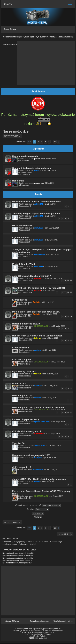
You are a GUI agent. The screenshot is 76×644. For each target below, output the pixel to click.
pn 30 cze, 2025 (51, 266)
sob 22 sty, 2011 (49, 159)
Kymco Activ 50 (21, 238)
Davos (37, 482)
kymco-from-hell (42, 422)
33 (63, 293)
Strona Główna (10, 29)
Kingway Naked (21, 348)
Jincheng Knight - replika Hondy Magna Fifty (36, 214)
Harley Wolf (38, 470)
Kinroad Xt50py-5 (21, 359)
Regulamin (18, 181)
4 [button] (45, 142)
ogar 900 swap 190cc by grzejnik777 (32, 276)
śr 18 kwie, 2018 (54, 446)
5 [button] (49, 142)
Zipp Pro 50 (18, 443)
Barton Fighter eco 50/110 (26, 324)
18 (63, 317)
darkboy (38, 386)
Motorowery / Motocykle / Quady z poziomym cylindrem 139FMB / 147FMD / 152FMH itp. (39, 37)
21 (71, 317)
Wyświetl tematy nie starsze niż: (38, 505)
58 (71, 412)
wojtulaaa (39, 228)
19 (65, 317)
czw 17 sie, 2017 (52, 470)
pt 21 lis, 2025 (51, 204)
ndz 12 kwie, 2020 (51, 338)
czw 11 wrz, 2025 (52, 228)
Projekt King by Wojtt (24, 264)
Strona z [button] (29, 142)
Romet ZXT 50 (20, 383)
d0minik (38, 398)
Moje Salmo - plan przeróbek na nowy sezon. (36, 312)
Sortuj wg (38, 509)
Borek (37, 170)
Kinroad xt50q (20, 300)
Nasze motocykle (10, 45)
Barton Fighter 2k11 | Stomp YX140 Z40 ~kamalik (38, 407)
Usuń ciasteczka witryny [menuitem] (63, 621)
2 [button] (38, 142)
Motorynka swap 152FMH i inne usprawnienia (36, 202)
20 (68, 317)
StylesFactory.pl (39, 629)
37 (71, 281)
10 (65, 341)
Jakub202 (39, 204)
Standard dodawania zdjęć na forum (32, 168)
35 (65, 281)
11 (68, 341)
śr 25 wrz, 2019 (50, 350)
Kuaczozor (39, 434)
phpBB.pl (51, 632)
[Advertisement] (46, 63)
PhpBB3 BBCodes (44, 634)
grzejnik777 (39, 278)
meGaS (37, 290)
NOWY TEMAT (11, 136)
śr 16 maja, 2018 (58, 422)
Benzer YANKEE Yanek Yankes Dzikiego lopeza (37, 336)
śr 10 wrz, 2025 (51, 240)
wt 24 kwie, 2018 (49, 170)
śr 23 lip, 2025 (53, 254)
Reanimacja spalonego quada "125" (31, 455)
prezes (37, 159)
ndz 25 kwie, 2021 (50, 314)
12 (71, 341)
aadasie (38, 350)
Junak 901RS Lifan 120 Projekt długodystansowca (39, 479)
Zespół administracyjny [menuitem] (40, 621)
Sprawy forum (26, 172)
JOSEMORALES (41, 326)
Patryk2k (38, 458)
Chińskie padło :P (22, 467)
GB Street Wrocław (22, 226)
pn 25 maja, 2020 (58, 326)
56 (65, 412)
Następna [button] (59, 142)
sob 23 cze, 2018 (58, 410)
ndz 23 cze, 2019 (58, 362)
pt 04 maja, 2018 (53, 434)
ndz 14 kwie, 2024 (54, 278)
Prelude (36, 302)
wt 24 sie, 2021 (48, 302)
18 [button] (55, 142)
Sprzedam (25, 161)
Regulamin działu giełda (25, 156)
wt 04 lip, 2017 (48, 482)
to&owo (38, 338)
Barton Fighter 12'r (22, 395)
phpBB (33, 631)
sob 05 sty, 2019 (50, 398)
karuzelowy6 (40, 254)
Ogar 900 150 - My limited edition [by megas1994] (39, 288)
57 (68, 412)
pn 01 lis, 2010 (48, 183)
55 (63, 412)
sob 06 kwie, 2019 (51, 374)
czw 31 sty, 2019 (51, 386)
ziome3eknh (40, 446)
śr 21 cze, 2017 (57, 496)
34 (63, 281)
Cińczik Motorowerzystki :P (27, 431)
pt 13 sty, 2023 (49, 290)
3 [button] (42, 142)
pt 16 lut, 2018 (50, 458)
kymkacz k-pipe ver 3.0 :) (25, 419)
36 (68, 281)
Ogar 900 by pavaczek (24, 371)
